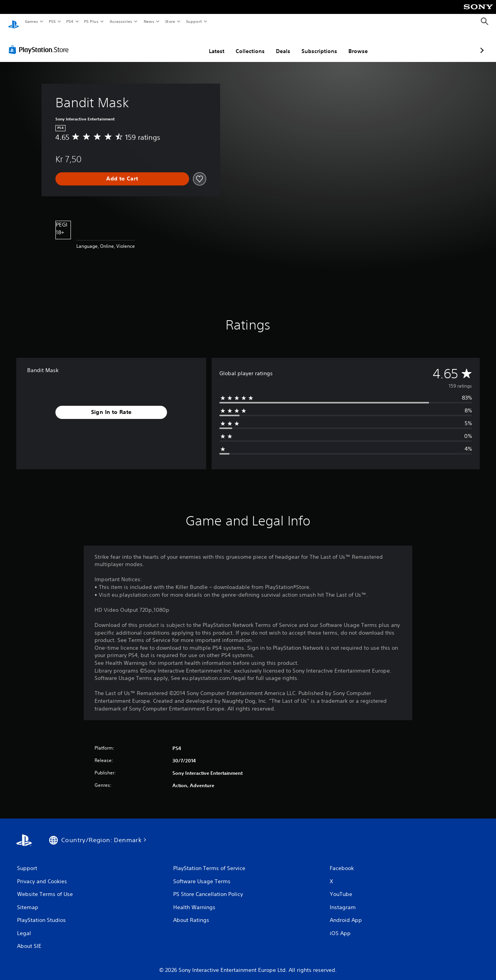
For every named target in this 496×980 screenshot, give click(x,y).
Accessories (121, 21)
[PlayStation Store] (40, 42)
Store (170, 21)
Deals (242, 44)
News (149, 21)
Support (194, 21)
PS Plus (91, 21)
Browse (317, 44)
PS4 (70, 21)
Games (31, 21)
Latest (176, 44)
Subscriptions (278, 44)
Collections (209, 44)
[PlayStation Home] (14, 22)
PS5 (52, 21)
